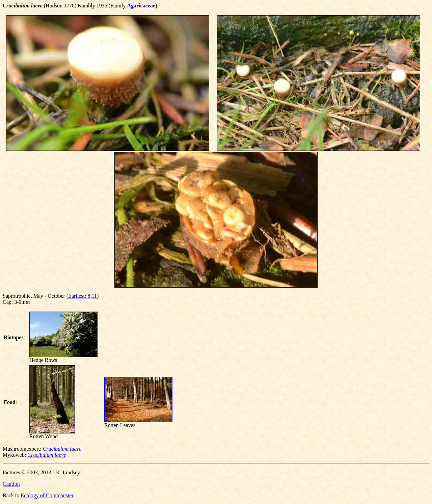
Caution (11, 484)
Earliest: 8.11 (83, 296)
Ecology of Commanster (47, 495)
